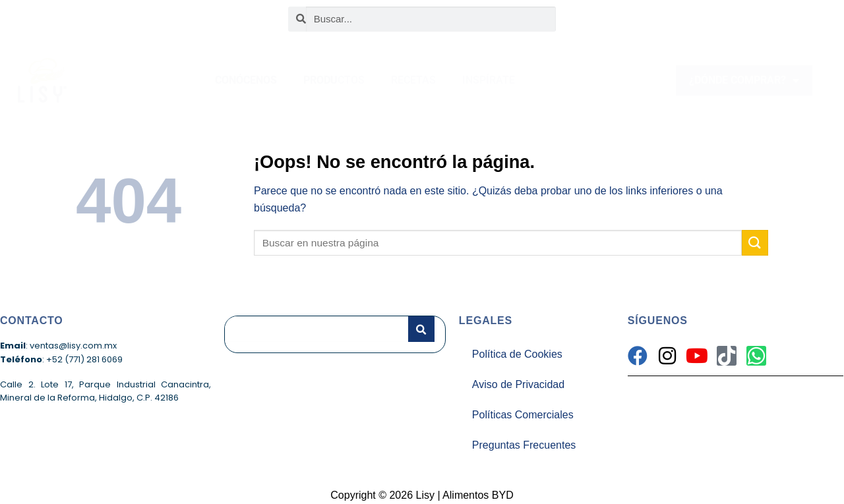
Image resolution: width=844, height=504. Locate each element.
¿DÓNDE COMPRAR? (744, 80)
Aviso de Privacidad (518, 384)
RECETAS (413, 80)
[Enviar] (755, 243)
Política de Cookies (517, 354)
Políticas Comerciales (523, 415)
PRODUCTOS (334, 80)
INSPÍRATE (489, 80)
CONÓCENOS (246, 80)
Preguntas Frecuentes (524, 445)
